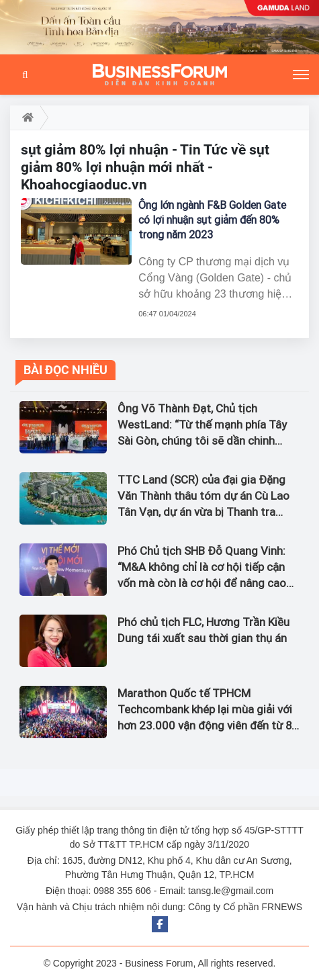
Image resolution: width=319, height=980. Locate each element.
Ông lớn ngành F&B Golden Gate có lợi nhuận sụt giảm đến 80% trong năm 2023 (212, 220)
